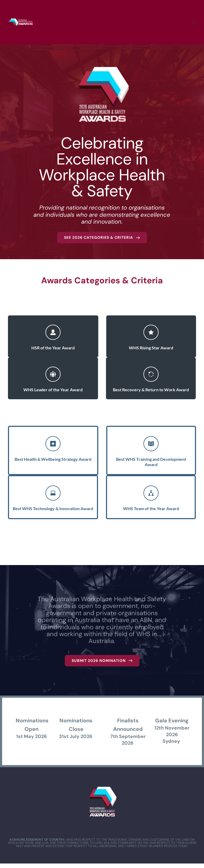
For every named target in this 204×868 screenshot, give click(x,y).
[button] (194, 22)
